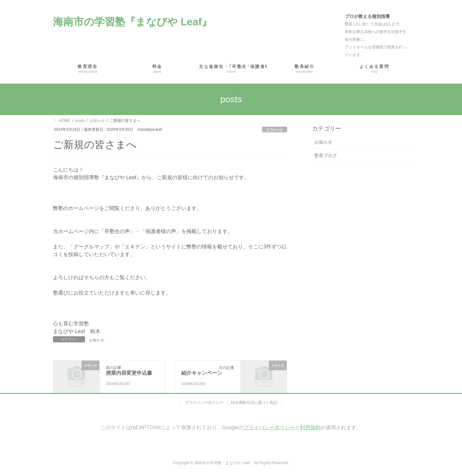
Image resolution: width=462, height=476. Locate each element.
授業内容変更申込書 (129, 373)
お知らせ (275, 130)
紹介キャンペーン (202, 373)
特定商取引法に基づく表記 (254, 403)
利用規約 (310, 427)
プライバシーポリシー (204, 403)
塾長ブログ (326, 155)
